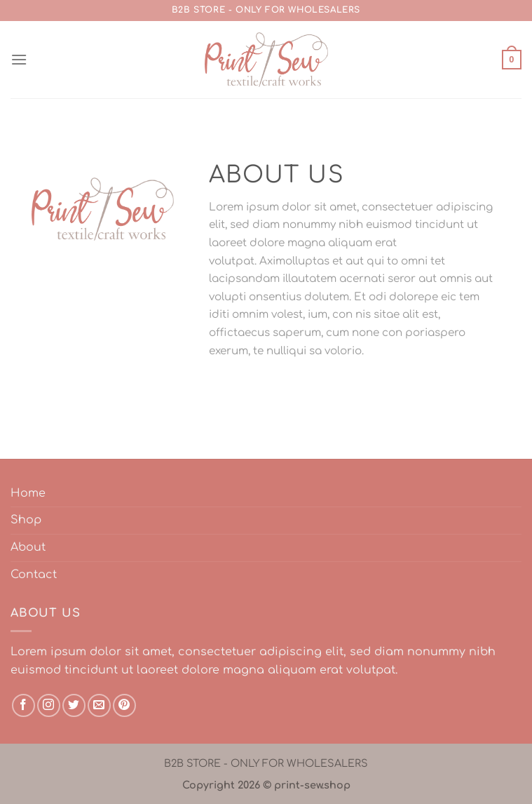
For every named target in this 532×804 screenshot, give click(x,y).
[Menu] (19, 59)
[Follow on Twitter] (74, 705)
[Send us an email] (99, 705)
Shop (26, 520)
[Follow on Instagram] (49, 705)
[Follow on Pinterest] (124, 705)
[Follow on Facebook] (23, 705)
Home (28, 493)
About (28, 547)
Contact (34, 575)
